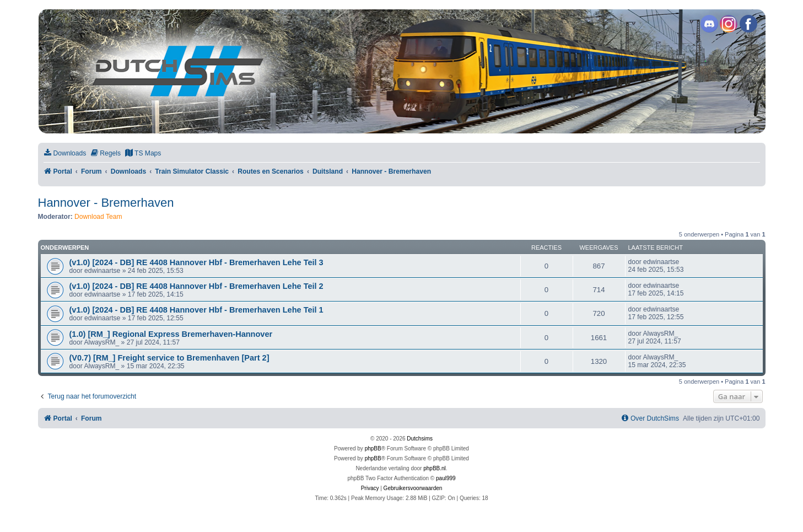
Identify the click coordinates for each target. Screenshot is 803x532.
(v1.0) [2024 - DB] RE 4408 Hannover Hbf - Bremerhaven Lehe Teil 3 (196, 262)
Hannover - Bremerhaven (106, 203)
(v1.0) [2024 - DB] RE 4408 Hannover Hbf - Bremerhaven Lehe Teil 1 (196, 310)
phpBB (373, 448)
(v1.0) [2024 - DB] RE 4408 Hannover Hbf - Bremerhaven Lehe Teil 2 (196, 286)
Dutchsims (420, 439)
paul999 (446, 478)
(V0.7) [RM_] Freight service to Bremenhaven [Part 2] (169, 358)
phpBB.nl (435, 468)
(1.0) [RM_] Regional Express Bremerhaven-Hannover (171, 334)
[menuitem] (65, 154)
